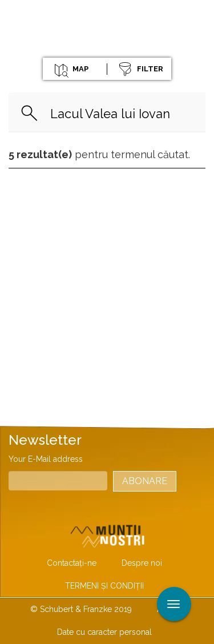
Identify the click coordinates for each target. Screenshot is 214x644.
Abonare (145, 481)
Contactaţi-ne (72, 563)
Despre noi (142, 563)
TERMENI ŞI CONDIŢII (104, 586)
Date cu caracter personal (104, 632)
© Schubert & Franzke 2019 (81, 609)
